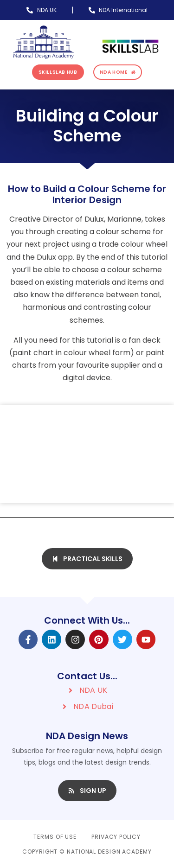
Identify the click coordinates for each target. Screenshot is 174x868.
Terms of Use (55, 837)
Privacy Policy (116, 837)
